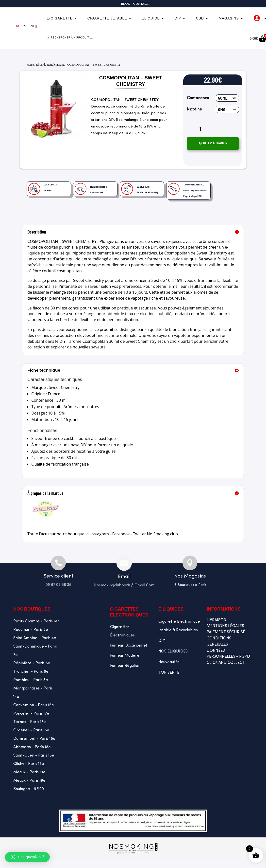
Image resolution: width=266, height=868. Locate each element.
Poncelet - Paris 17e (31, 714)
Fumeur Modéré (125, 656)
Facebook (121, 534)
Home (30, 65)
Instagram (100, 534)
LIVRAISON (216, 620)
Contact (141, 4)
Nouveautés (169, 662)
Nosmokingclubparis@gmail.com (124, 585)
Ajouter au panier (213, 143)
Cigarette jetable (107, 18)
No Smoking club (162, 534)
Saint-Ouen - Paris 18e (34, 756)
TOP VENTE (169, 673)
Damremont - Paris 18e (34, 739)
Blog (126, 4)
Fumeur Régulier (125, 666)
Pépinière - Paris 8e (32, 663)
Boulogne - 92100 (29, 789)
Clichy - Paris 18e (29, 764)
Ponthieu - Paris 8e (31, 680)
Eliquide (151, 18)
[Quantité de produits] (200, 129)
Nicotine (194, 109)
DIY (178, 18)
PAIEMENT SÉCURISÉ (226, 632)
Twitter (139, 534)
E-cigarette (60, 18)
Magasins (229, 18)
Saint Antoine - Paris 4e (35, 638)
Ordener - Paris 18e (31, 730)
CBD (200, 18)
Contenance (198, 98)
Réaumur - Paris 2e (31, 630)
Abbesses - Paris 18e (32, 747)
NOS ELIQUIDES (173, 651)
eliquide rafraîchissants (51, 65)
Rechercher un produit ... (72, 38)
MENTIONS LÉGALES (225, 626)
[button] (27, 857)
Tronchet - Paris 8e (31, 672)
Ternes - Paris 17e (30, 722)
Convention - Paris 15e (34, 705)
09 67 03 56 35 (58, 585)
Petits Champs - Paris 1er (36, 621)
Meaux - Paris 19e (29, 772)
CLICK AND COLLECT (226, 663)
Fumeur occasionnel (128, 646)
